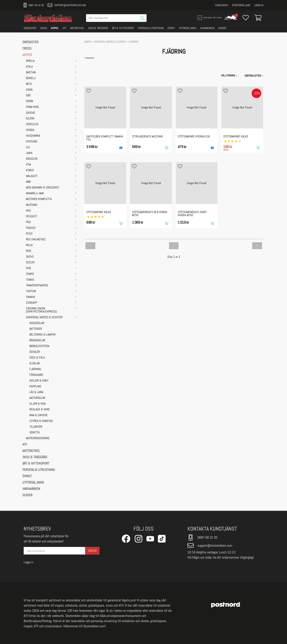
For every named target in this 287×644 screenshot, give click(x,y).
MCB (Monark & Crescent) (43, 188)
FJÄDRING (35, 369)
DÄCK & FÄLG (37, 358)
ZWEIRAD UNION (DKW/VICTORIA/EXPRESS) (41, 310)
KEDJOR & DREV (39, 381)
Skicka (92, 551)
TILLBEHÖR (36, 427)
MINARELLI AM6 (35, 193)
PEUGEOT (32, 217)
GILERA (30, 119)
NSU (28, 211)
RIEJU (29, 245)
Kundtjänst (222, 5)
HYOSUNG (32, 142)
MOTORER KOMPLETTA (39, 199)
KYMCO (30, 170)
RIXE (29, 251)
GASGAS (31, 113)
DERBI (29, 101)
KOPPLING (35, 387)
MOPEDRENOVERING (38, 438)
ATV (64, 28)
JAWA (29, 153)
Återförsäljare (241, 5)
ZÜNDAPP (32, 303)
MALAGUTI (32, 176)
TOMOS (30, 280)
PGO (28, 222)
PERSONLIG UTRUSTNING (151, 28)
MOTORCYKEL (77, 28)
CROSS (44, 28)
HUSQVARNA (33, 136)
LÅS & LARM (36, 392)
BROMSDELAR (37, 341)
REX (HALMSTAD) (36, 240)
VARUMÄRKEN (207, 28)
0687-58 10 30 (34, 5)
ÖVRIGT (171, 28)
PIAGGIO (31, 228)
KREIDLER (32, 159)
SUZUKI (30, 263)
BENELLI (31, 78)
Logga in (259, 5)
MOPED (55, 28)
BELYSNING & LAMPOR (42, 335)
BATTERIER (36, 329)
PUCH (29, 234)
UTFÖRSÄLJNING (187, 28)
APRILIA (30, 61)
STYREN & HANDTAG (41, 421)
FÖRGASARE (36, 375)
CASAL (29, 90)
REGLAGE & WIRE (40, 410)
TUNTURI (31, 291)
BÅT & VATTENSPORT (123, 28)
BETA (29, 84)
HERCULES (32, 124)
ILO (28, 147)
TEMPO (30, 274)
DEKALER (35, 352)
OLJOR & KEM (37, 404)
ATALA (29, 67)
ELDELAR (35, 364)
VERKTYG (35, 433)
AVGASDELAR (37, 323)
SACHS (30, 257)
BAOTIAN (31, 73)
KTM (28, 165)
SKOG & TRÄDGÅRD (98, 28)
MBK (28, 182)
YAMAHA (30, 297)
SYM (28, 268)
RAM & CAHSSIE (39, 415)
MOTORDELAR (37, 398)
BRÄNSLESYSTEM (39, 346)
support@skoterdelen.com (67, 5)
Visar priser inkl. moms (209, 18)
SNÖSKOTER (30, 28)
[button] (254, 76)
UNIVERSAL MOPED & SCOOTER (44, 317)
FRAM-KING (32, 107)
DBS (28, 96)
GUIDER (222, 28)
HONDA (30, 130)
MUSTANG (32, 205)
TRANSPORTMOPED (37, 286)
